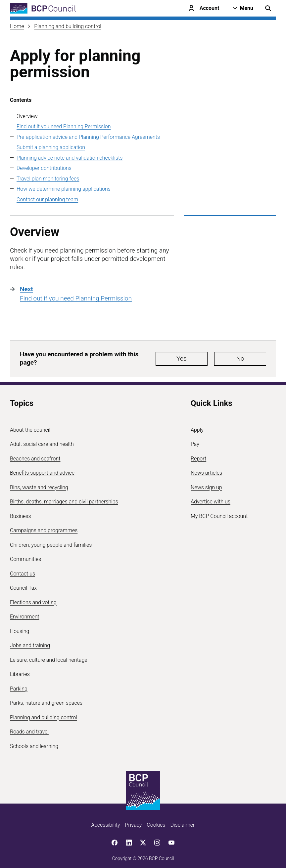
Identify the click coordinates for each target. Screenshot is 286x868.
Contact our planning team (47, 199)
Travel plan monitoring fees (48, 179)
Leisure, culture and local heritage (49, 657)
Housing (20, 628)
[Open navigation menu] (243, 8)
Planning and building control (68, 26)
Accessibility (106, 822)
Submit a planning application (51, 147)
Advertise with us (211, 498)
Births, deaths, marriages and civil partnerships (64, 498)
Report (198, 455)
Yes (180, 357)
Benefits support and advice (42, 470)
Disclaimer (182, 822)
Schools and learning (34, 743)
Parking (19, 685)
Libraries (20, 671)
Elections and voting (33, 599)
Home (17, 26)
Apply (197, 427)
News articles (206, 470)
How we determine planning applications (64, 189)
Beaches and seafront (35, 455)
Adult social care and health (42, 441)
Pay (195, 441)
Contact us (23, 570)
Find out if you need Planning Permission (64, 126)
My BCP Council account (219, 513)
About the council (30, 427)
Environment (25, 613)
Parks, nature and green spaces (46, 700)
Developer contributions (44, 168)
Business (21, 513)
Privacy (133, 822)
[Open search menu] (268, 8)
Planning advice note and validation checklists (70, 158)
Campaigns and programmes (44, 527)
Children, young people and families (51, 542)
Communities (25, 556)
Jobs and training (30, 642)
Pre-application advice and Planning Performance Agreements (88, 137)
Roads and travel (29, 728)
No (220, 357)
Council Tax (23, 585)
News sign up (206, 484)
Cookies (156, 822)
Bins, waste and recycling (39, 484)
